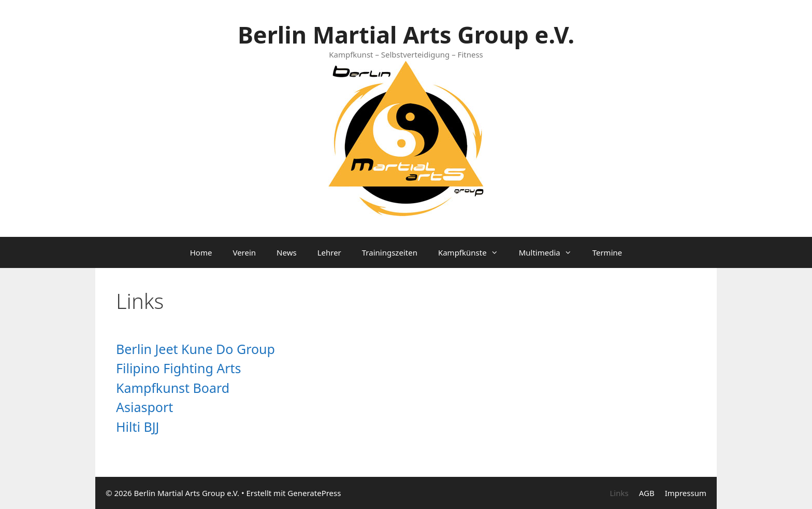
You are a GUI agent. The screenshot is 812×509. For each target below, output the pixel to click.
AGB (647, 493)
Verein (244, 252)
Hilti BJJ (137, 427)
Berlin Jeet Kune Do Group (195, 349)
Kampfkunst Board (173, 388)
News (287, 252)
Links (619, 493)
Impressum (686, 493)
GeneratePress (314, 493)
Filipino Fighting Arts (179, 368)
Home (201, 252)
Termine (607, 252)
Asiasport (144, 407)
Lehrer (329, 252)
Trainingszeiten (390, 252)
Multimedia (550, 252)
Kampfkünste (473, 252)
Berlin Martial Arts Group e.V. (406, 34)
